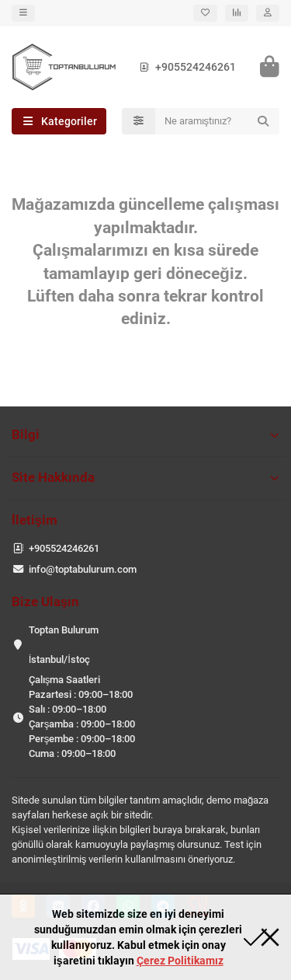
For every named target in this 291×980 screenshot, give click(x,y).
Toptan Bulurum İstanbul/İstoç (64, 645)
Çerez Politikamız (180, 961)
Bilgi (145, 434)
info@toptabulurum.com (83, 569)
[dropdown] (23, 13)
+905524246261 (185, 67)
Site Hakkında (145, 477)
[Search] (218, 121)
